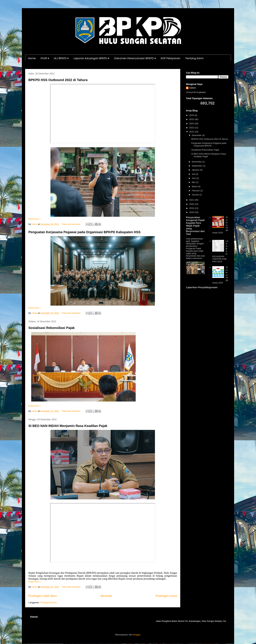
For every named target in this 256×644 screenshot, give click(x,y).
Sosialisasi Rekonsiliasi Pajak (52, 328)
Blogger (137, 635)
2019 (192, 208)
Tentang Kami (194, 58)
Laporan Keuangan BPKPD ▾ (91, 58)
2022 (192, 132)
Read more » (35, 219)
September (197, 166)
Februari (196, 191)
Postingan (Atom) (48, 602)
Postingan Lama (166, 596)
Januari (196, 195)
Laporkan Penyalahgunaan (202, 287)
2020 (192, 204)
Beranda (106, 596)
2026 (192, 115)
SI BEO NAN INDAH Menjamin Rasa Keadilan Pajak (68, 426)
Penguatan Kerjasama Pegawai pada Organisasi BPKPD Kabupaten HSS (84, 232)
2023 (192, 128)
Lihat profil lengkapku (196, 92)
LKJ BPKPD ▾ (61, 58)
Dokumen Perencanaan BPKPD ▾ (135, 58)
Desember (197, 135)
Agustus (196, 170)
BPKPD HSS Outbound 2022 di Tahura (58, 80)
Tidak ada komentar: (72, 224)
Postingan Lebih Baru (43, 596)
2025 (192, 119)
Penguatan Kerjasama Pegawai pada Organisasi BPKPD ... (209, 144)
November (197, 162)
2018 (192, 212)
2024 (192, 124)
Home (32, 58)
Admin (192, 88)
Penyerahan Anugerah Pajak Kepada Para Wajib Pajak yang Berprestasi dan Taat (195, 226)
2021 (192, 200)
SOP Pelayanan (171, 58)
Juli (194, 174)
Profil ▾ (45, 58)
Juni (194, 178)
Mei (194, 182)
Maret (195, 186)
